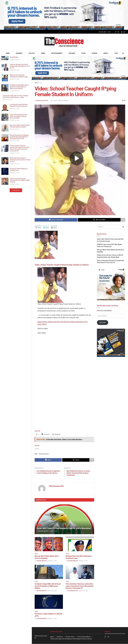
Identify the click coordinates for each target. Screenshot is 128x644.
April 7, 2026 (53, 531)
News (8, 53)
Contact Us (60, 637)
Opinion (94, 53)
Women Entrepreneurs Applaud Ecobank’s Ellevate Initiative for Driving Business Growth (19, 137)
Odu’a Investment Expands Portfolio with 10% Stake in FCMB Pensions (20, 180)
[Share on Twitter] (99, 220)
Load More (16, 190)
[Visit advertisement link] (64, 15)
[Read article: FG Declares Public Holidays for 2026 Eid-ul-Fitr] (49, 602)
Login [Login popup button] (123, 32)
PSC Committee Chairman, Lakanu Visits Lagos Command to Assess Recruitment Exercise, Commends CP (80, 586)
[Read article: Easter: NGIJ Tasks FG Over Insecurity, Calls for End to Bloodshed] (64, 519)
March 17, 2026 (83, 591)
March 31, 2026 (52, 561)
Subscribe (103, 322)
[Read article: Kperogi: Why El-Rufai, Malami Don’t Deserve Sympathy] (49, 544)
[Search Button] (123, 53)
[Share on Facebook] (56, 220)
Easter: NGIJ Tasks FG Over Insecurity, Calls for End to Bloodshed (64, 528)
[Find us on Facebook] (116, 32)
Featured (72, 53)
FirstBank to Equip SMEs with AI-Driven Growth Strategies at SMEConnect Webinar (19, 87)
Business (19, 53)
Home (36, 83)
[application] (64, 381)
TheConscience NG (42, 100)
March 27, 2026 (83, 561)
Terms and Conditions (84, 637)
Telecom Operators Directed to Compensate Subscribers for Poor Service (20, 66)
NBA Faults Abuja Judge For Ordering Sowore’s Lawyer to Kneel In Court (20, 160)
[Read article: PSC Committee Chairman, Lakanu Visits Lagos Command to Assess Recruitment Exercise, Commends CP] (80, 572)
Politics (32, 53)
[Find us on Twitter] (118, 32)
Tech (116, 53)
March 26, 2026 (52, 591)
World (106, 53)
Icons (83, 53)
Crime (43, 53)
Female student (44, 454)
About (52, 637)
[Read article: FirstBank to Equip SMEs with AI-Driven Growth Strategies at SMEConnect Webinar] (49, 572)
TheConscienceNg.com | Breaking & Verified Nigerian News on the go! (71, 639)
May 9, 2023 (54, 100)
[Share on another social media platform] (123, 220)
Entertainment (57, 53)
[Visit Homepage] (64, 42)
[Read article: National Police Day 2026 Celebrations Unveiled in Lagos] (80, 544)
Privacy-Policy (70, 637)
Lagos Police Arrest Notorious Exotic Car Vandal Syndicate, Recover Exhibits (19, 116)
